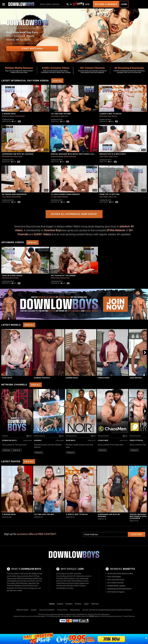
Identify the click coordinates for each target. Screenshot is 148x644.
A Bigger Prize (9, 114)
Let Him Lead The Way (61, 114)
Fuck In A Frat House (12, 276)
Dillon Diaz (103, 116)
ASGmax (38, 440)
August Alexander (57, 156)
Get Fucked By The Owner (63, 276)
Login (124, 4)
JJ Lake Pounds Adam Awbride (65, 194)
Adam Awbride (63, 197)
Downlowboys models (30, 578)
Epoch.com (25, 616)
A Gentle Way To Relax (111, 114)
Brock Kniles (16, 197)
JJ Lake (54, 197)
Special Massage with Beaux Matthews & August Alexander (80, 154)
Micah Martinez (8, 156)
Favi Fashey (11, 583)
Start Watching (32, 48)
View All (57, 81)
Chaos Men (103, 440)
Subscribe (137, 534)
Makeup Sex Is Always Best (113, 154)
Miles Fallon (18, 156)
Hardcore (7, 450)
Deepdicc (18, 586)
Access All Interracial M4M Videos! (74, 214)
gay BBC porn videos (14, 590)
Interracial (17, 450)
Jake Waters (55, 116)
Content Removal (129, 616)
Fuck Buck (7, 378)
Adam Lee (64, 116)
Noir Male (71, 440)
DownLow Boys (9, 440)
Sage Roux (32, 583)
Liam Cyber (104, 156)
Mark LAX (113, 197)
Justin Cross (113, 156)
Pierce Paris (104, 378)
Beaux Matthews (70, 156)
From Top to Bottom (109, 194)
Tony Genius (7, 197)
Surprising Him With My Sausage (18, 154)
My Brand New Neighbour (14, 194)
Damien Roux (20, 116)
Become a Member (106, 4)
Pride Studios (136, 440)
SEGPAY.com (93, 616)
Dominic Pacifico (8, 116)
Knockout (6, 278)
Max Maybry (113, 116)
